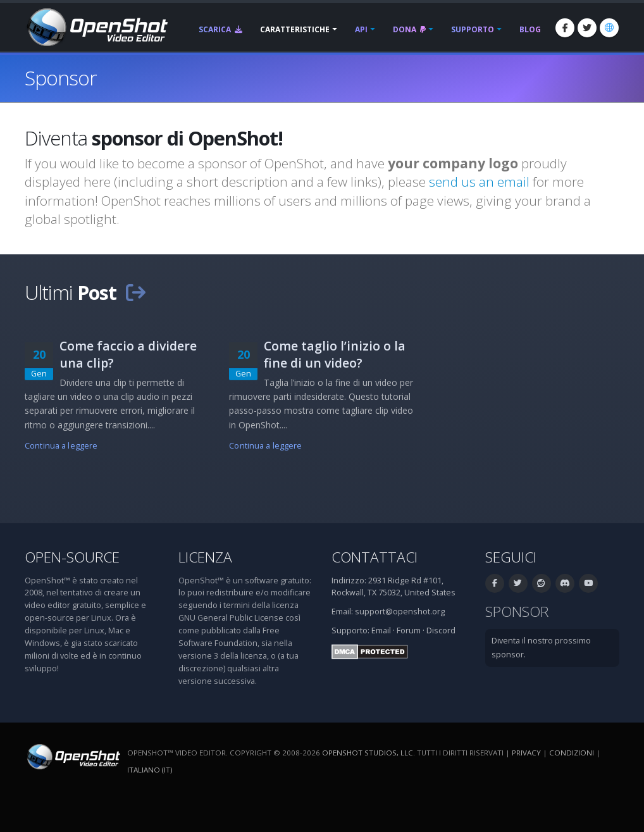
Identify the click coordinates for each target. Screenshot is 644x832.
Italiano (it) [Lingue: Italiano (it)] (150, 770)
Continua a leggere (61, 446)
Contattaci (375, 557)
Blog (530, 29)
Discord (441, 630)
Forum (409, 630)
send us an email (479, 182)
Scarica (220, 29)
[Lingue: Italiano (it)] (609, 28)
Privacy (526, 753)
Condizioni (572, 753)
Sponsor (517, 612)
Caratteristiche (295, 29)
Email (381, 630)
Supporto (473, 29)
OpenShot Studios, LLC (368, 753)
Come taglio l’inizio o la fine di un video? (335, 354)
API (361, 29)
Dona (409, 29)
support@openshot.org (400, 612)
